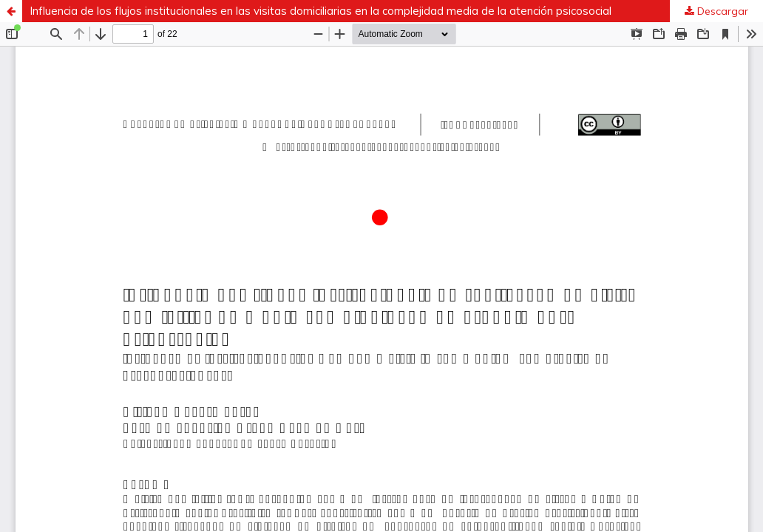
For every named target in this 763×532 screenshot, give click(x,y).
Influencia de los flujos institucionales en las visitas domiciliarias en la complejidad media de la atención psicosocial (321, 11)
